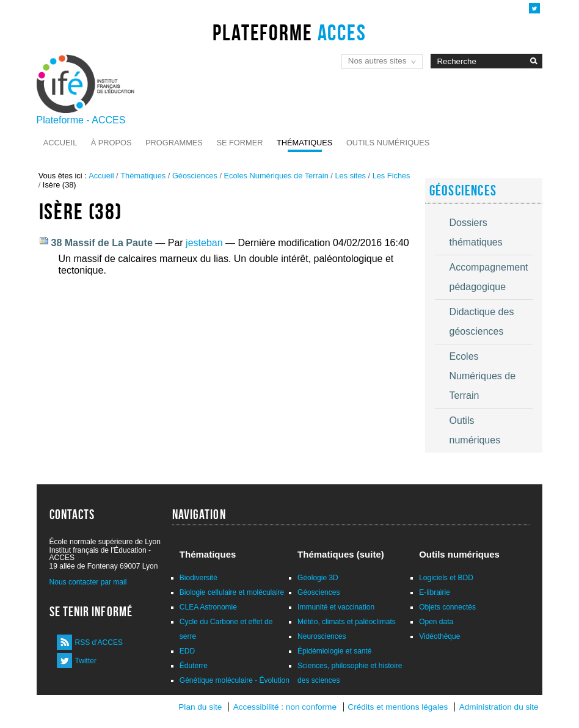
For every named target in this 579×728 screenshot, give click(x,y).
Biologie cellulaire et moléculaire (232, 592)
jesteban (204, 243)
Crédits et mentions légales (398, 707)
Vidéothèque (439, 636)
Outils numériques (388, 143)
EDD (187, 651)
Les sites (350, 176)
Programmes (174, 143)
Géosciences (195, 176)
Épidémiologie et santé (334, 651)
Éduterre (194, 666)
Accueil (60, 143)
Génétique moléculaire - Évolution (235, 680)
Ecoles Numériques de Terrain (276, 176)
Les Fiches (391, 176)
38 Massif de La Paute (102, 243)
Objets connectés (447, 607)
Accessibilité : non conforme (285, 707)
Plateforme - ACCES (81, 120)
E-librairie (435, 592)
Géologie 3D (318, 578)
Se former (239, 143)
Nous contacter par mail (88, 582)
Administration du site (499, 707)
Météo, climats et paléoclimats (347, 622)
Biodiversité (198, 578)
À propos (111, 143)
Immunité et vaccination (336, 607)
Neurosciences (322, 636)
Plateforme (289, 32)
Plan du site (200, 707)
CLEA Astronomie (208, 607)
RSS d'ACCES (99, 642)
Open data (436, 622)
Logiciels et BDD (446, 578)
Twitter (86, 661)
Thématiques (304, 143)
